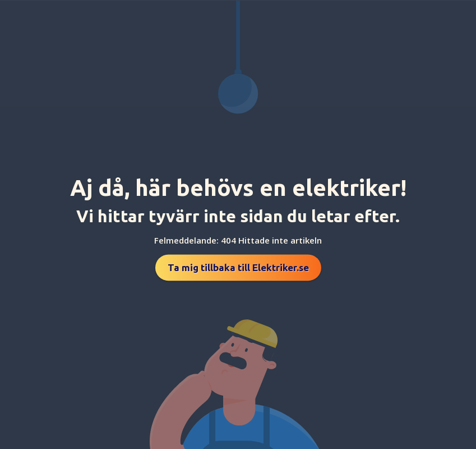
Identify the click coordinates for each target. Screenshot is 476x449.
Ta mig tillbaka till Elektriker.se (238, 267)
